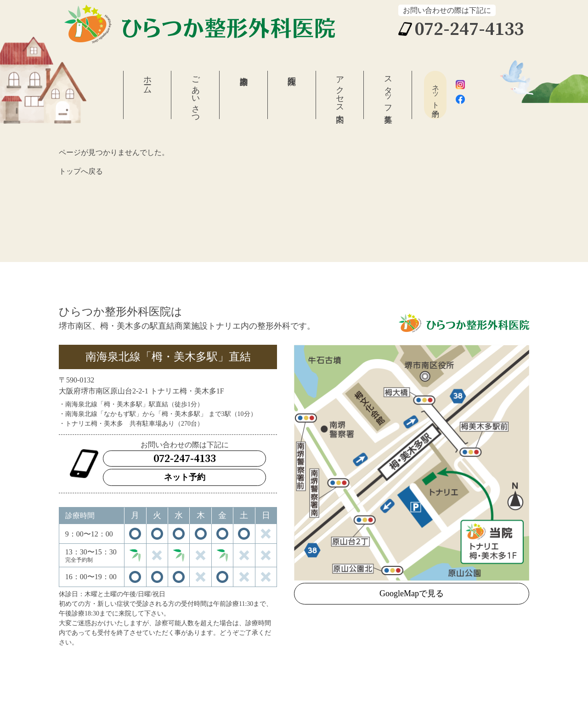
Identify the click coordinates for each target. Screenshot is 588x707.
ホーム (147, 80)
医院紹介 (292, 95)
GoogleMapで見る (412, 593)
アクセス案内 (340, 90)
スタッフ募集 (388, 90)
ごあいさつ (196, 95)
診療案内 (243, 95)
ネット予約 (436, 92)
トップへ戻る (81, 171)
